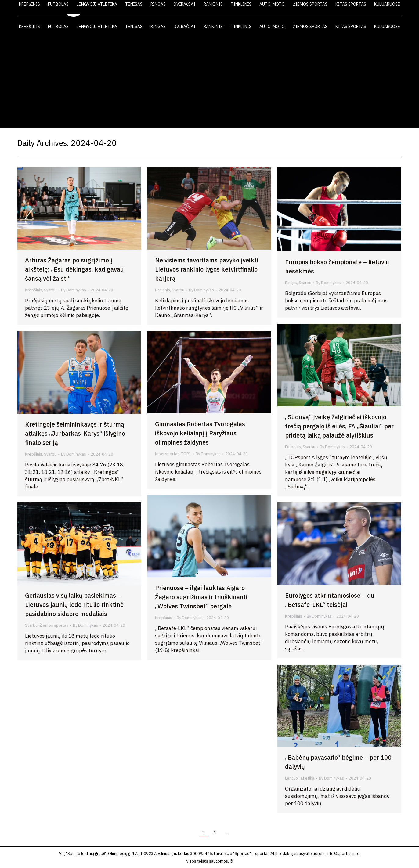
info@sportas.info (343, 854)
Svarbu (50, 290)
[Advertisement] (210, 82)
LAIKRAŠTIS (288, 9)
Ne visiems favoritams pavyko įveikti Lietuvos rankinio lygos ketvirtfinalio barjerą (207, 269)
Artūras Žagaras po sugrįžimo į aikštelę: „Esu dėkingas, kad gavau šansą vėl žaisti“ (74, 269)
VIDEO (319, 9)
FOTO (343, 9)
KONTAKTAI (373, 9)
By (74, 290)
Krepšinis (34, 290)
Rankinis (163, 290)
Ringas (291, 283)
